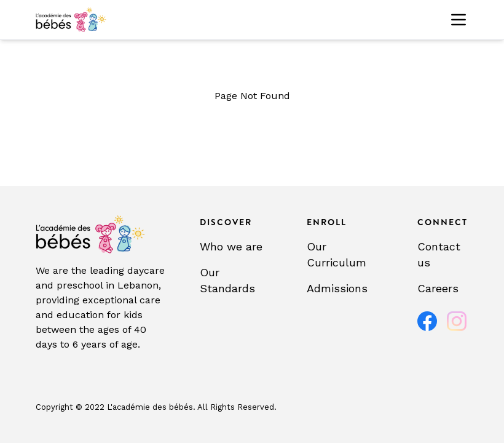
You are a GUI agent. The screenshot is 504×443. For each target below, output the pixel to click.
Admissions (337, 288)
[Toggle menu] (459, 20)
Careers (438, 288)
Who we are (231, 246)
